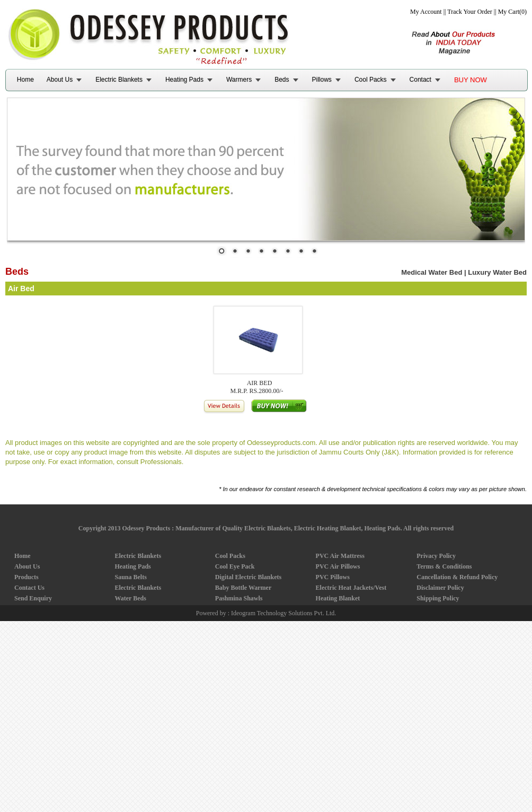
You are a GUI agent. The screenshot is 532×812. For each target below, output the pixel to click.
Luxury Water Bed (497, 272)
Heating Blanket (338, 598)
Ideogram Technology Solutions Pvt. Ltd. (283, 613)
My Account (426, 12)
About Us (60, 80)
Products (26, 577)
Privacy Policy (436, 556)
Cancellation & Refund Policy (457, 577)
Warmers (239, 80)
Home (25, 80)
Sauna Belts (130, 577)
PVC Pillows (333, 577)
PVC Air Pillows (338, 566)
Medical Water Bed (432, 272)
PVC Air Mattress (340, 556)
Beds (282, 80)
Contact (420, 80)
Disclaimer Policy (440, 588)
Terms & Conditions (444, 566)
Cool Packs (371, 80)
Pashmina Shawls (239, 598)
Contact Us (29, 588)
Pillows (322, 80)
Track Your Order (470, 12)
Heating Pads (184, 80)
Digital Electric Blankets (248, 577)
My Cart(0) (512, 12)
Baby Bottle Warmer (243, 588)
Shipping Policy (438, 598)
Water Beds (130, 598)
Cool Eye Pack (235, 566)
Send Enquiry (33, 598)
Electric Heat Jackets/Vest (351, 588)
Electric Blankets (119, 80)
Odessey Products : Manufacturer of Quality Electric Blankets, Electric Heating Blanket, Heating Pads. (262, 528)
